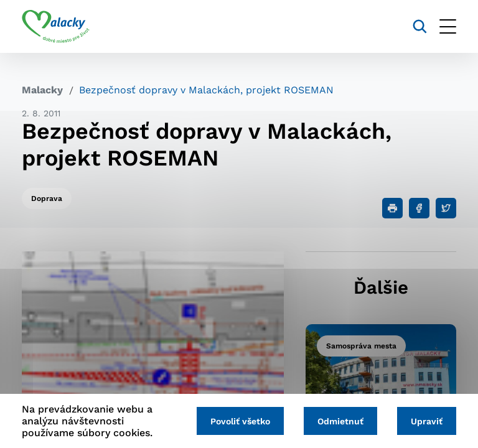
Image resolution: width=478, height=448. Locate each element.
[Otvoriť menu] (448, 26)
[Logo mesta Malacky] (56, 27)
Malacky (42, 90)
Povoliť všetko (240, 421)
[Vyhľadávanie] (420, 26)
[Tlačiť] (392, 208)
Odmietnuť (340, 421)
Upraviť (427, 421)
